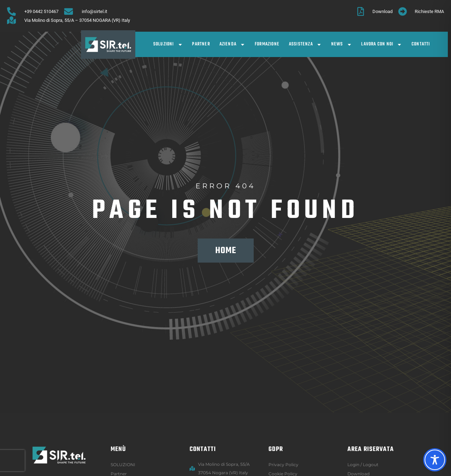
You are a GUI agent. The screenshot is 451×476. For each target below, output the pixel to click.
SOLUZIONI (168, 45)
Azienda (232, 45)
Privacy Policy (283, 465)
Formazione (267, 44)
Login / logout (363, 465)
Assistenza (305, 45)
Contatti (421, 44)
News (342, 45)
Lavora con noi (382, 45)
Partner (201, 44)
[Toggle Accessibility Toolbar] (435, 460)
